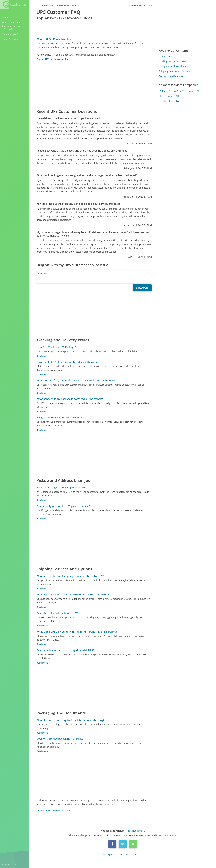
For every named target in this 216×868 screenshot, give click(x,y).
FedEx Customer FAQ (170, 101)
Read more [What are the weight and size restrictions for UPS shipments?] (42, 607)
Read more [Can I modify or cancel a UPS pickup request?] (42, 519)
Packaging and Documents (173, 76)
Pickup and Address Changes (174, 66)
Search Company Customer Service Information (11, 26)
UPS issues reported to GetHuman (54, 810)
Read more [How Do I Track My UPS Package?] (42, 356)
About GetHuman (11, 39)
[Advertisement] (94, 85)
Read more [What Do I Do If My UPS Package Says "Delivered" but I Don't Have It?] (42, 393)
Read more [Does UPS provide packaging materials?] (42, 751)
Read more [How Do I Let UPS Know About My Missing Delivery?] (42, 374)
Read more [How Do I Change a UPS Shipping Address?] (42, 500)
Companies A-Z (10, 34)
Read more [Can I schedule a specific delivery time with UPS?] (42, 663)
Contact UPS (165, 56)
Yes (128, 831)
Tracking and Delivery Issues (173, 61)
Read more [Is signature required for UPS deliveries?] (42, 430)
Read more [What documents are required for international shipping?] (42, 733)
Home (5, 18)
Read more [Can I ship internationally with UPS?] (42, 626)
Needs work (138, 831)
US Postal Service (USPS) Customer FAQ (179, 91)
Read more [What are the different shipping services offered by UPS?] (42, 589)
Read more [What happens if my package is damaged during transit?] (42, 412)
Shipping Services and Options (174, 71)
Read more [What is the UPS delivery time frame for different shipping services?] (42, 644)
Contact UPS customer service (52, 59)
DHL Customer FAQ (169, 96)
